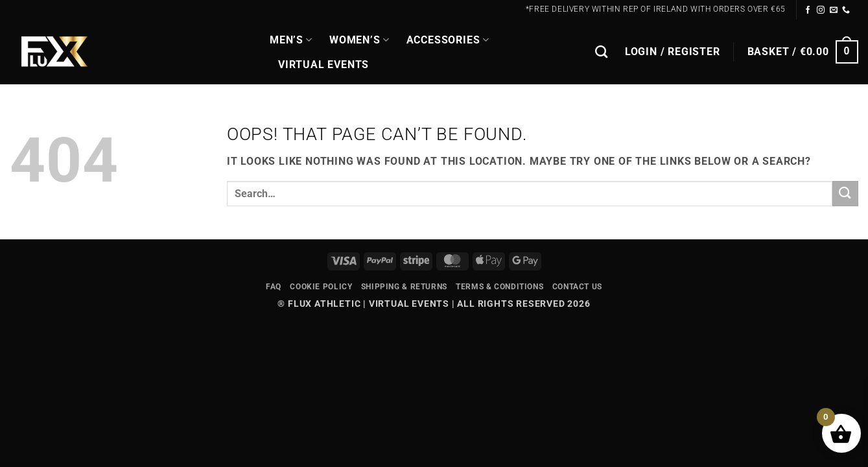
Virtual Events (323, 65)
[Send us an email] (834, 10)
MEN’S (291, 40)
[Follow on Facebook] (808, 10)
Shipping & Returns (404, 287)
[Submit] (845, 194)
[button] (673, 52)
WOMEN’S (359, 40)
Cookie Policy (321, 287)
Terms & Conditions (499, 287)
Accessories (448, 40)
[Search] (602, 52)
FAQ (274, 287)
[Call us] (846, 10)
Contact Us (577, 287)
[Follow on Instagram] (821, 10)
